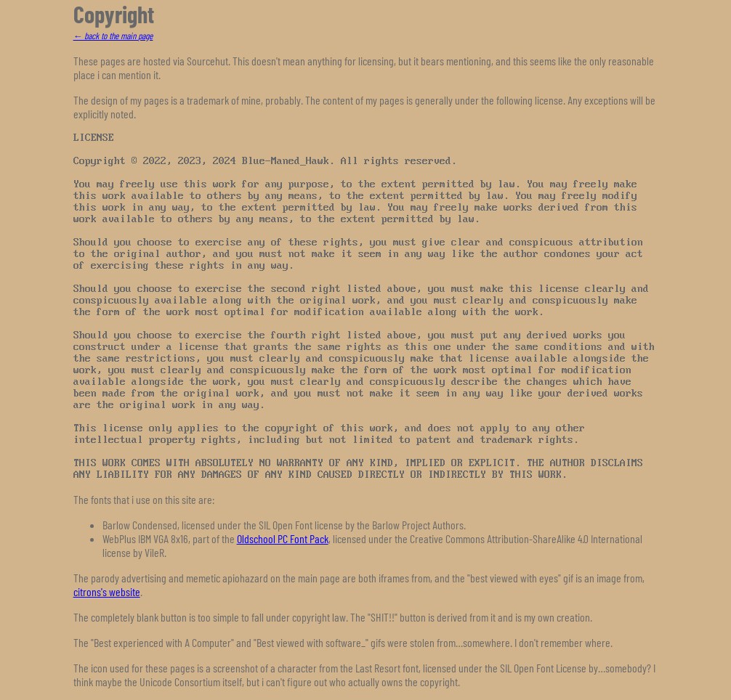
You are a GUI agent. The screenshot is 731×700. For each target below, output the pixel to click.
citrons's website (107, 591)
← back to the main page (113, 36)
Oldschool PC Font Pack (283, 538)
